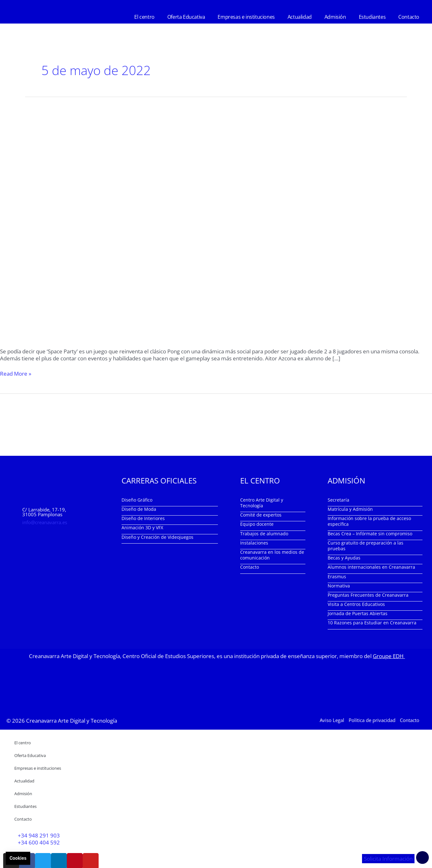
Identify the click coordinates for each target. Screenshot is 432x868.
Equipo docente (257, 524)
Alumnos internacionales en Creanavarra (371, 567)
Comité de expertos (261, 515)
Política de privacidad (372, 720)
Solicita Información (388, 859)
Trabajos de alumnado (264, 534)
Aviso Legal (332, 720)
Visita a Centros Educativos (356, 604)
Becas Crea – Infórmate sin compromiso (370, 534)
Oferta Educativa (186, 17)
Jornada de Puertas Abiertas (358, 613)
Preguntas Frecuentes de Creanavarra (368, 595)
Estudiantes (372, 17)
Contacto (409, 17)
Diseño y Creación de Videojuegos (157, 537)
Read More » (16, 374)
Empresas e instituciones (246, 17)
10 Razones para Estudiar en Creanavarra (372, 623)
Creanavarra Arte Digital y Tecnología (72, 721)
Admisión (335, 17)
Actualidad (300, 17)
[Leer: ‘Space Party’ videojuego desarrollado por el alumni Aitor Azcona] (216, 218)
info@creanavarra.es (45, 522)
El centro (144, 17)
